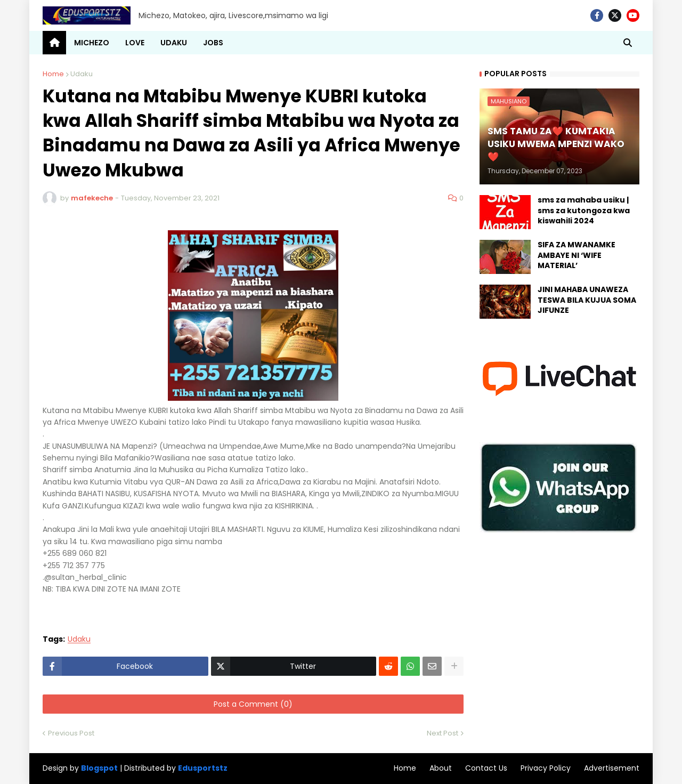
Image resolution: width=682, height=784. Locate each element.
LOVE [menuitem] (135, 43)
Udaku (82, 74)
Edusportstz (203, 768)
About (441, 768)
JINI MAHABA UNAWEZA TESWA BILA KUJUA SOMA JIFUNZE (587, 300)
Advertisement (612, 768)
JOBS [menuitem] (213, 43)
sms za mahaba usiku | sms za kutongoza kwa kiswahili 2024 (584, 211)
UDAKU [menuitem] (174, 43)
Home (53, 74)
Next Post (443, 733)
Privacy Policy (546, 768)
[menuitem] (54, 43)
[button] (628, 43)
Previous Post (71, 733)
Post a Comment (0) (253, 704)
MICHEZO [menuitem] (92, 43)
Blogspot (99, 768)
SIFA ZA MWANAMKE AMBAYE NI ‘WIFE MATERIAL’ (577, 255)
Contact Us (486, 768)
